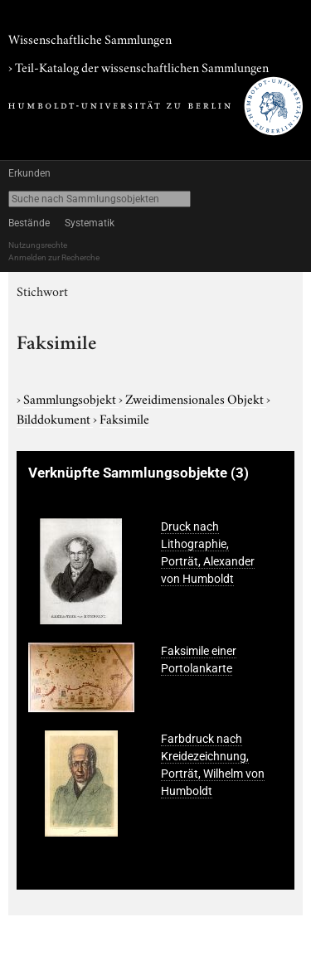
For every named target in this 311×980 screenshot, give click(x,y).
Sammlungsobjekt (71, 398)
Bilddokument (55, 418)
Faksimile (124, 418)
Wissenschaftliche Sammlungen (90, 38)
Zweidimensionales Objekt (196, 398)
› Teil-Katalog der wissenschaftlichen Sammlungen (138, 66)
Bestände (29, 223)
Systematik (90, 223)
